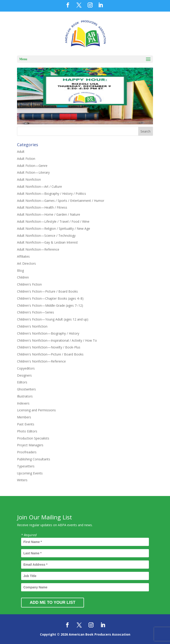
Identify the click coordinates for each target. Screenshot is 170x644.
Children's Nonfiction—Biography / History (48, 333)
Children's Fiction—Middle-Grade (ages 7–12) (50, 305)
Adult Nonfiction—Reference (38, 249)
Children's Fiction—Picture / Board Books (47, 291)
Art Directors (26, 263)
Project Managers (30, 445)
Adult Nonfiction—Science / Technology (46, 236)
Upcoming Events (30, 473)
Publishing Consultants (34, 459)
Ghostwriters (26, 389)
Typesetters (26, 466)
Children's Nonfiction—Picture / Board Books (50, 354)
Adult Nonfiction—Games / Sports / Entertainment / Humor (61, 201)
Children (23, 277)
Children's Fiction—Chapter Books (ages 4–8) (50, 298)
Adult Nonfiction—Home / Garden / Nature (49, 214)
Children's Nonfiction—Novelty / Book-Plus (49, 347)
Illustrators (25, 396)
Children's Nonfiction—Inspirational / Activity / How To (57, 340)
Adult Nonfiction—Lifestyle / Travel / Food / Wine (53, 221)
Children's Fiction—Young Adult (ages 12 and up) (53, 319)
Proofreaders (27, 452)
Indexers (23, 403)
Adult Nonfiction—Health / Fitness (42, 207)
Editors (22, 382)
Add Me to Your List (53, 602)
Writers (22, 480)
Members (24, 417)
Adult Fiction (26, 159)
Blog (20, 270)
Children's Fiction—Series (36, 312)
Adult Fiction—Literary (33, 172)
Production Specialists (33, 438)
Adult (21, 152)
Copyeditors (26, 368)
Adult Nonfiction (29, 179)
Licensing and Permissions (36, 410)
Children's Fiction (29, 284)
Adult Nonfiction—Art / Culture (39, 186)
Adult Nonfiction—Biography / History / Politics (52, 194)
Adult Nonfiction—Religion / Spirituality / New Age (54, 228)
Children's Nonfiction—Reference (41, 361)
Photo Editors (27, 431)
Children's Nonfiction (32, 326)
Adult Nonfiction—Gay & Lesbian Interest (47, 242)
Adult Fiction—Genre (32, 166)
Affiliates (23, 256)
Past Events (26, 424)
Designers (24, 375)
